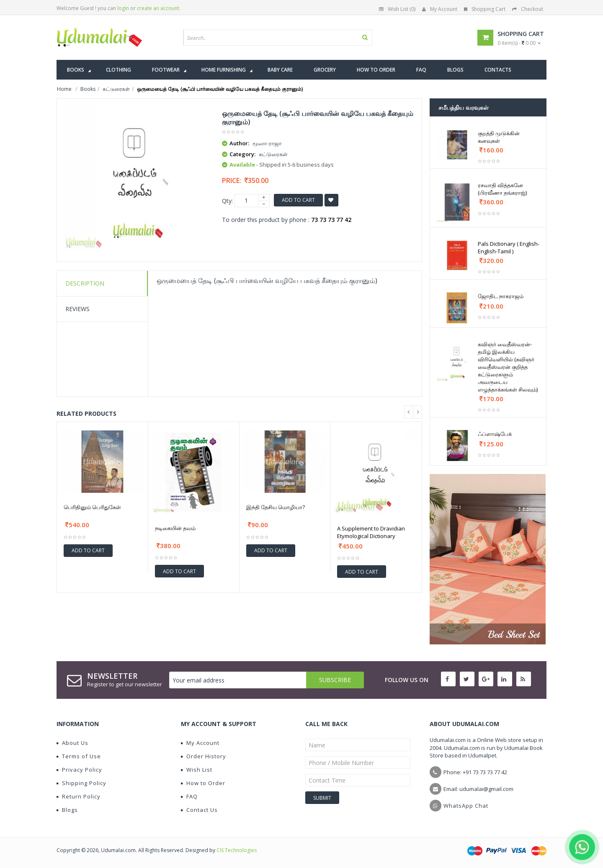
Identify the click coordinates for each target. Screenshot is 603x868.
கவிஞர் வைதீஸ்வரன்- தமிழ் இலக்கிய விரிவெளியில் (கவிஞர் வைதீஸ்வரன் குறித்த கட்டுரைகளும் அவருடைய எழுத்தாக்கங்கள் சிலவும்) (508, 367)
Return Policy (79, 796)
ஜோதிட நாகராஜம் (501, 296)
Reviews (77, 309)
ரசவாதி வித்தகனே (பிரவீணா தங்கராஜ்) (502, 189)
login (123, 8)
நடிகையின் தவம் (175, 528)
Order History (204, 756)
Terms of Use (79, 756)
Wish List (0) (397, 9)
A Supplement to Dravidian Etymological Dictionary (371, 532)
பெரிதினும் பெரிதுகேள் (92, 507)
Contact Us (199, 810)
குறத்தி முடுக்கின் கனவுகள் (499, 137)
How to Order (203, 783)
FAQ (189, 796)
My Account (440, 9)
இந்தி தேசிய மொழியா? (276, 507)
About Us (72, 743)
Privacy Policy (79, 770)
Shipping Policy (81, 783)
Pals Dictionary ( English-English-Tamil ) (509, 247)
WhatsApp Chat (466, 806)
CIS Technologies (237, 850)
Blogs (67, 810)
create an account (158, 8)
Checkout (528, 9)
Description (85, 283)
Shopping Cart (485, 9)
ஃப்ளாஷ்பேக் (495, 434)
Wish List (197, 770)
